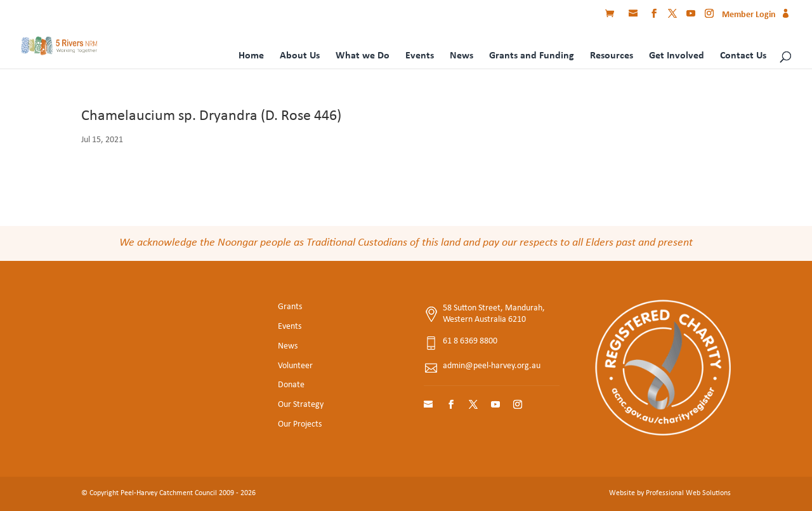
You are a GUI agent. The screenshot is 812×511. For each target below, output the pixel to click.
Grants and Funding (532, 56)
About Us (300, 56)
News (462, 56)
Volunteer (295, 366)
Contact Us (743, 56)
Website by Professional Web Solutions (670, 493)
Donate (291, 385)
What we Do (363, 56)
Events (420, 56)
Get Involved (677, 56)
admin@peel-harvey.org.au (492, 366)
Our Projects (300, 424)
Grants (290, 307)
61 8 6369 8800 (470, 341)
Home (251, 56)
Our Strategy (301, 405)
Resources (612, 56)
